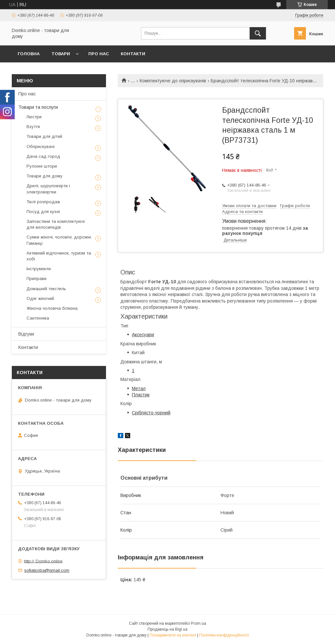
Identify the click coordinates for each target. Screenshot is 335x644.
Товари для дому (44, 176)
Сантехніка (38, 318)
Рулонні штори (42, 166)
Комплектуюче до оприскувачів (173, 81)
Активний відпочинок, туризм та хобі (59, 256)
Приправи (36, 279)
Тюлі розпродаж (43, 202)
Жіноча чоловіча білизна (52, 308)
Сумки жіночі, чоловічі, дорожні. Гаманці (59, 240)
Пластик (141, 395)
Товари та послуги (38, 107)
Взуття (33, 127)
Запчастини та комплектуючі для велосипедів (56, 224)
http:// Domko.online (43, 561)
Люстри (34, 117)
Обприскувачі (41, 147)
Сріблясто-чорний (151, 413)
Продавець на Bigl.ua (167, 629)
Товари (61, 54)
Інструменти (39, 269)
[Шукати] (258, 33)
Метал (139, 388)
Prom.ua (198, 623)
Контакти (133, 54)
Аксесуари (143, 335)
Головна (29, 54)
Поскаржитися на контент (173, 635)
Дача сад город (43, 156)
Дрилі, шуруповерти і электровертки (48, 189)
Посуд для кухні (43, 212)
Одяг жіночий (40, 298)
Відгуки (26, 334)
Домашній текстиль (46, 289)
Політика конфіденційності (224, 635)
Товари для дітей (44, 136)
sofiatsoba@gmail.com (47, 570)
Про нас (99, 54)
